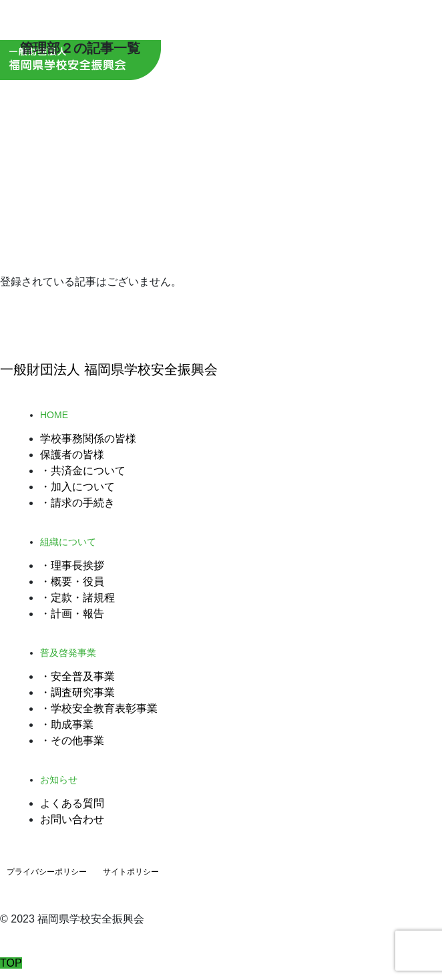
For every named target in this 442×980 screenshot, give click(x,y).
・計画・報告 (72, 614)
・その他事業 (72, 741)
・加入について (77, 487)
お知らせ (59, 780)
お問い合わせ (72, 819)
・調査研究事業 (77, 692)
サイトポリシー (131, 872)
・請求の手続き (77, 503)
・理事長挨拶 (72, 565)
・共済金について (83, 471)
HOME (54, 415)
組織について (68, 542)
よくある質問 (72, 803)
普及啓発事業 (68, 653)
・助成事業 (67, 724)
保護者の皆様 (72, 455)
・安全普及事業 (77, 676)
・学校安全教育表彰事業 (99, 708)
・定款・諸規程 (77, 598)
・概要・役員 (72, 582)
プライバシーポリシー (47, 872)
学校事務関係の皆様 (88, 439)
